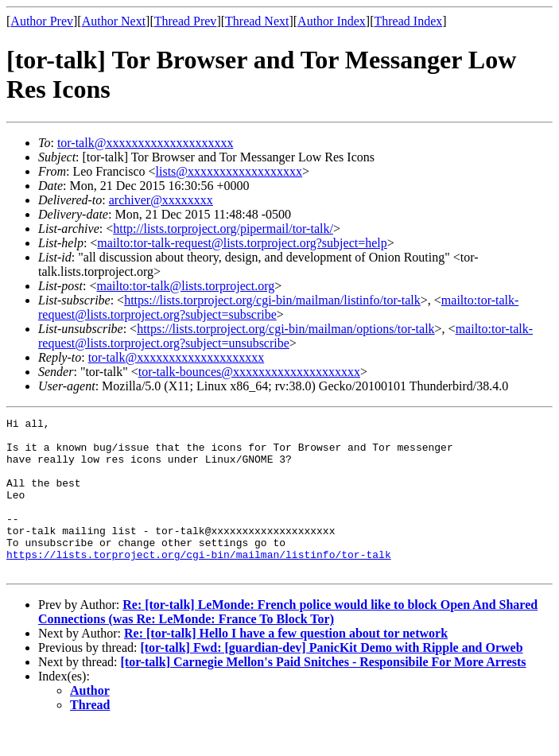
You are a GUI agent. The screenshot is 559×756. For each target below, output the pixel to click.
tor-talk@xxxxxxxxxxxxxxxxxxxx (146, 143)
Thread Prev (186, 21)
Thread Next (257, 21)
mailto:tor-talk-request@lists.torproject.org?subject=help (242, 243)
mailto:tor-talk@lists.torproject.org (185, 286)
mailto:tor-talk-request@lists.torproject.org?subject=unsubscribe (285, 336)
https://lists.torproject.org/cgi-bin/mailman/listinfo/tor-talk (272, 300)
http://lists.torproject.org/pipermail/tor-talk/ (223, 229)
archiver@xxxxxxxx (161, 200)
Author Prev (42, 21)
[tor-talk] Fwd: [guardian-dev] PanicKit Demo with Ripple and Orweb (331, 678)
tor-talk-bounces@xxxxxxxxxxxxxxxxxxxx (249, 372)
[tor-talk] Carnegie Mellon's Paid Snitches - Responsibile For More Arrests (324, 693)
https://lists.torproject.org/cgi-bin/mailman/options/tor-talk (285, 329)
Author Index (332, 21)
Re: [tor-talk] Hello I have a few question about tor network (286, 664)
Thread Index (409, 21)
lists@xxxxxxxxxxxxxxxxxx (229, 171)
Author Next (114, 21)
